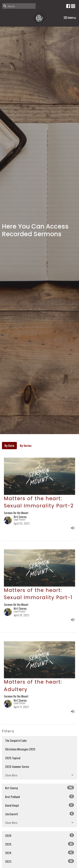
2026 (39, 835)
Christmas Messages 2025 (20, 749)
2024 (39, 853)
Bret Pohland (39, 797)
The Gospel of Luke (16, 740)
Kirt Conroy (39, 788)
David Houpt (39, 805)
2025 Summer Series (17, 766)
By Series (26, 445)
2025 (39, 844)
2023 (39, 861)
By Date (9, 445)
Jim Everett (39, 814)
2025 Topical (13, 758)
